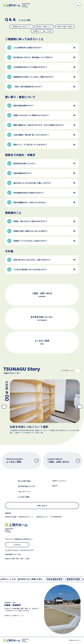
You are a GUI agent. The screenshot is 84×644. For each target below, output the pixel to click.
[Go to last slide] (4, 407)
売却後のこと (37, 31)
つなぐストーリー (24, 491)
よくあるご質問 (24, 497)
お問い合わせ (42, 506)
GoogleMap (17, 545)
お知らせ (55, 486)
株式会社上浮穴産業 (11, 517)
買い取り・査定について (44, 27)
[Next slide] (80, 407)
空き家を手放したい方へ (27, 486)
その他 (49, 31)
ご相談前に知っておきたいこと (21, 27)
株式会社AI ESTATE (42, 517)
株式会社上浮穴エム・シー (26, 517)
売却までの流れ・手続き (65, 27)
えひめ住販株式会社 (56, 517)
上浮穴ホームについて (59, 481)
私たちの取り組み (24, 481)
